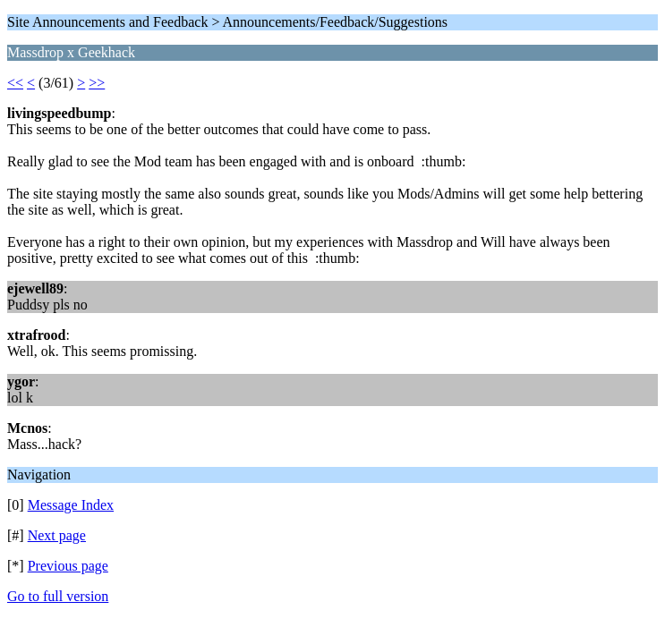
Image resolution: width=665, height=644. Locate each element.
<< (15, 83)
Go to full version (58, 596)
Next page (57, 535)
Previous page (68, 566)
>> (97, 83)
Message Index (71, 505)
